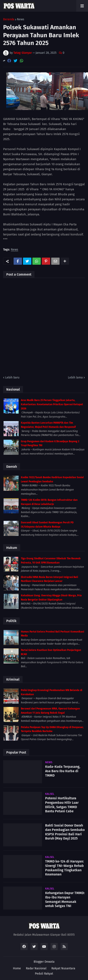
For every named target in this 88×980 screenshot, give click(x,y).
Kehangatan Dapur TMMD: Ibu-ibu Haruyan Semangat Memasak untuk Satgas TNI (65, 899)
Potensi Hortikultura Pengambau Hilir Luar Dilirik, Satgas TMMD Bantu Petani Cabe (62, 805)
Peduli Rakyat (44, 974)
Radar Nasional (36, 968)
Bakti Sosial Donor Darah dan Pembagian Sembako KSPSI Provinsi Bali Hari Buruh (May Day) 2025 (65, 832)
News (21, 19)
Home (17, 968)
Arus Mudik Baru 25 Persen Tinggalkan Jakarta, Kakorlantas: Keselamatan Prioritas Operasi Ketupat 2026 (52, 404)
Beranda (9, 19)
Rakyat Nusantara (63, 968)
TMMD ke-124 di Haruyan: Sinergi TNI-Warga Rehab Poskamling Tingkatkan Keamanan (64, 868)
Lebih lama (75, 378)
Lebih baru (12, 378)
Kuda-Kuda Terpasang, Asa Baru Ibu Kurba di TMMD (63, 771)
